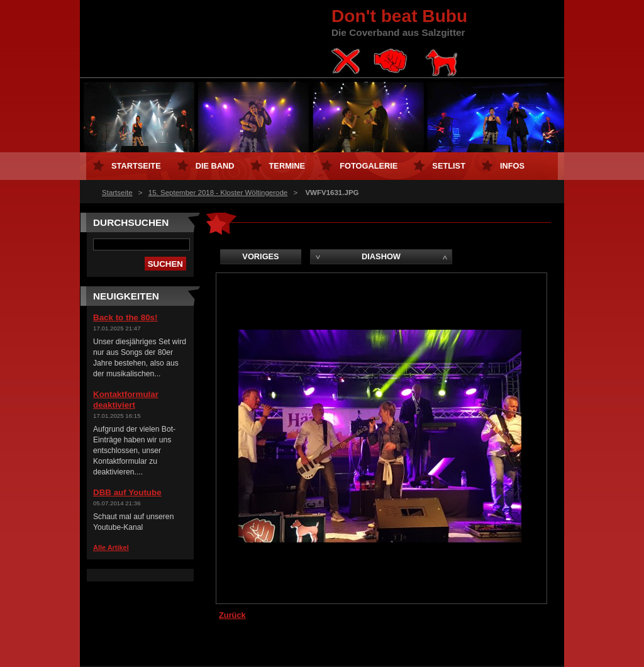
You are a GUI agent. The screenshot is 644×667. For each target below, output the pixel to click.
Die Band (215, 166)
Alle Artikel (111, 547)
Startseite (117, 193)
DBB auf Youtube (127, 492)
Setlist (449, 166)
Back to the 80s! (125, 317)
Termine (287, 166)
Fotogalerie (369, 166)
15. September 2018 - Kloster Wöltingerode (218, 193)
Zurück (232, 615)
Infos (512, 166)
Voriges (260, 256)
